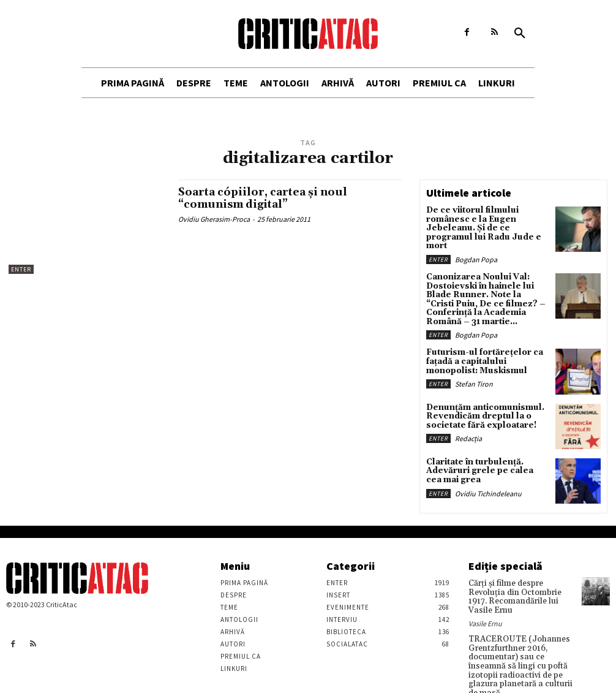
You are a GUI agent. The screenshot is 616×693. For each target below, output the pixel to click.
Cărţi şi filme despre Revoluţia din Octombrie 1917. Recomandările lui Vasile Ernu (521, 574)
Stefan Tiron (474, 364)
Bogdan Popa (476, 247)
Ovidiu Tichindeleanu (488, 473)
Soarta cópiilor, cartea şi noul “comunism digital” (265, 198)
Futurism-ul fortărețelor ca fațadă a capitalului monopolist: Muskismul (479, 343)
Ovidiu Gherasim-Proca (214, 219)
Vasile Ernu (485, 595)
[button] (520, 34)
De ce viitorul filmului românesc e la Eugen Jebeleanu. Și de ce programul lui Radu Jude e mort (484, 223)
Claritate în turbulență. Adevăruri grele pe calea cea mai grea (480, 453)
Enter (21, 269)
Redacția (468, 419)
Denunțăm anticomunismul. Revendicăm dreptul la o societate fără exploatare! (480, 399)
